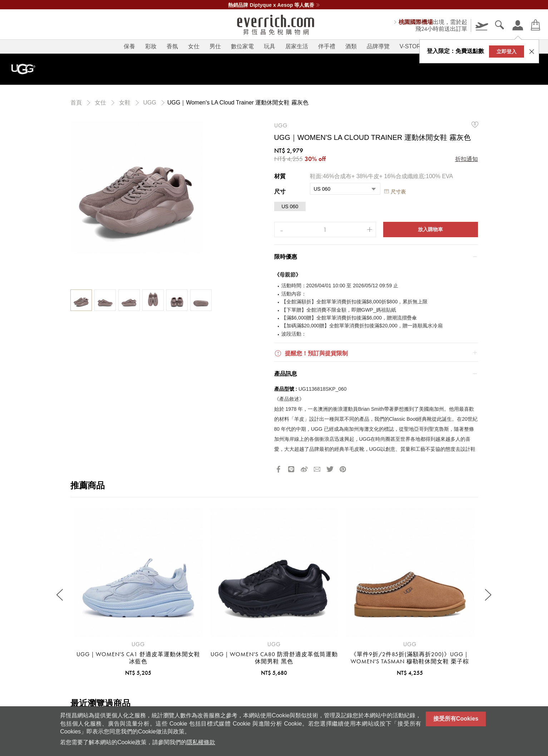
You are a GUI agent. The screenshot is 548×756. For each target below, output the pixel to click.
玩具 (270, 46)
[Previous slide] (61, 595)
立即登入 (507, 52)
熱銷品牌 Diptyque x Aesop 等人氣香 (274, 5)
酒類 (351, 46)
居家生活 (297, 46)
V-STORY (412, 46)
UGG (281, 125)
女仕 (194, 46)
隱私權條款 (201, 742)
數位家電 (242, 46)
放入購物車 (430, 229)
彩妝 (151, 46)
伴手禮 (327, 46)
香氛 (172, 46)
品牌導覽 (378, 46)
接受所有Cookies (456, 719)
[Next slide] (488, 595)
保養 (129, 46)
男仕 (215, 46)
